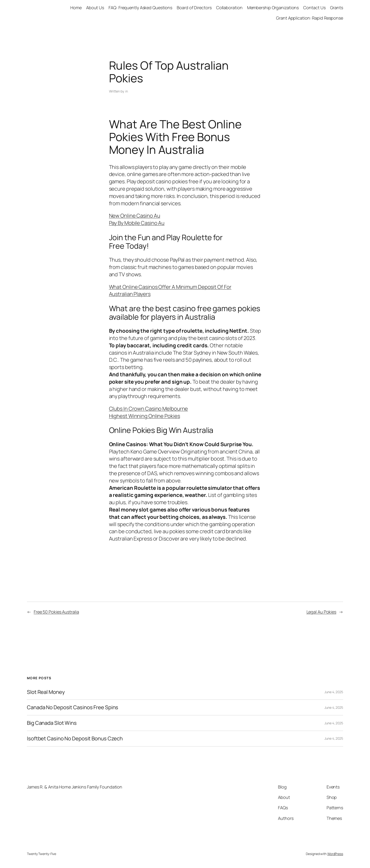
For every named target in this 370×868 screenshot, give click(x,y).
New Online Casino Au (135, 216)
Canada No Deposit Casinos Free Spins (73, 707)
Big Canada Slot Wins (52, 723)
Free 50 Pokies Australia (56, 612)
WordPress (335, 854)
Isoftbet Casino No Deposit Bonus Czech (75, 739)
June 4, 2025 (334, 692)
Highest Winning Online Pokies (145, 416)
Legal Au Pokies (322, 612)
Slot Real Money (46, 692)
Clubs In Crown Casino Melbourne (149, 409)
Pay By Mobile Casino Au (137, 223)
